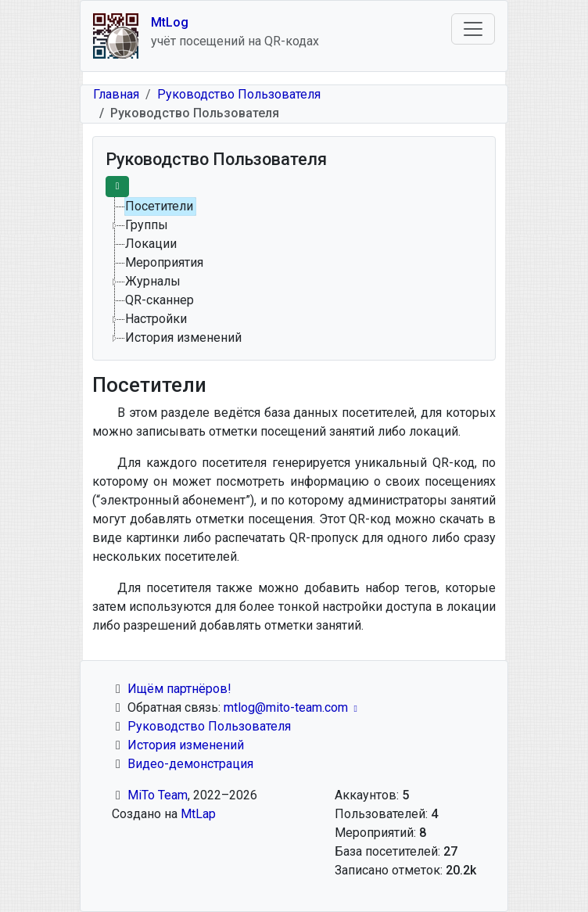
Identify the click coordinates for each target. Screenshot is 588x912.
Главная (116, 94)
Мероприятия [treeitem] (164, 262)
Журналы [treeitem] (153, 281)
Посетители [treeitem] (159, 206)
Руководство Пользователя (239, 94)
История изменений (186, 745)
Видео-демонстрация (190, 764)
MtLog (170, 22)
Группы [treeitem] (147, 225)
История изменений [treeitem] (183, 338)
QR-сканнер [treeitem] (160, 300)
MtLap (198, 814)
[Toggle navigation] (473, 29)
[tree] (294, 272)
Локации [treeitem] (151, 244)
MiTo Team (158, 795)
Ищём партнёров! (179, 689)
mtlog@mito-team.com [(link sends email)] (292, 707)
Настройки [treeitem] (156, 319)
